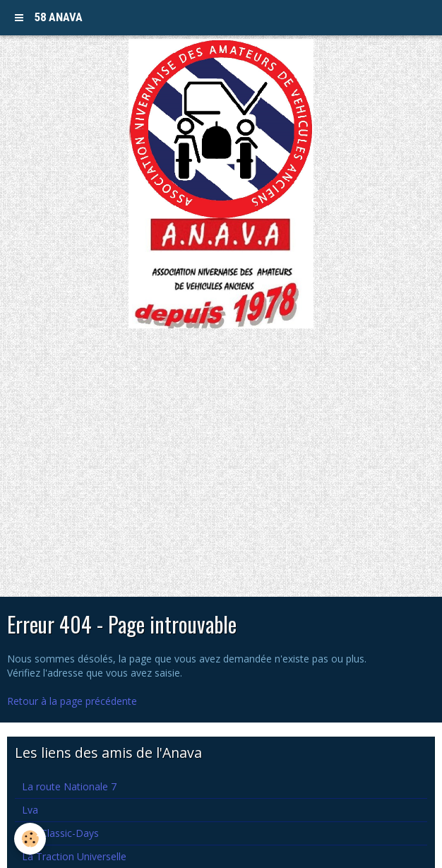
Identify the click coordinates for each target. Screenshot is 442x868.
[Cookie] (30, 839)
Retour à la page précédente (72, 701)
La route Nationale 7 (69, 786)
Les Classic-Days (60, 833)
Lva (30, 810)
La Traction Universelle (74, 856)
